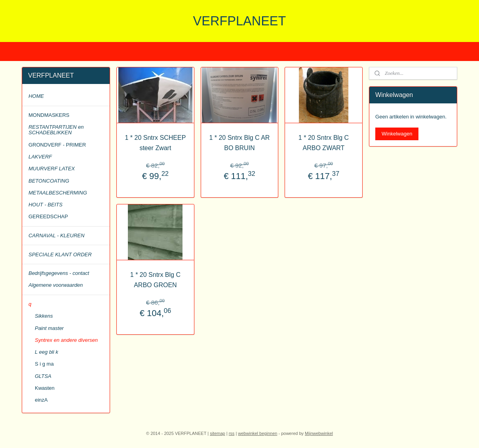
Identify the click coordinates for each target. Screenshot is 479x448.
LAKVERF (40, 157)
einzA (41, 400)
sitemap (218, 433)
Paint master (49, 328)
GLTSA (43, 376)
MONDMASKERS (49, 115)
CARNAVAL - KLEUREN (56, 235)
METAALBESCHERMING (58, 193)
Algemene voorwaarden (56, 285)
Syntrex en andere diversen (66, 340)
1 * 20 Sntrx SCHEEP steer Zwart (156, 143)
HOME (36, 96)
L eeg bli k (47, 352)
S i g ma (44, 364)
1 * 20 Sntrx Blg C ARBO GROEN (155, 280)
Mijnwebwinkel (319, 433)
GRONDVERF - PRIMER (57, 145)
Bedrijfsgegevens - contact (59, 273)
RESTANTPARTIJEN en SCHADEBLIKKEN (56, 130)
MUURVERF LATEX (52, 169)
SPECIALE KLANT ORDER (60, 255)
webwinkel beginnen (258, 433)
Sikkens (44, 316)
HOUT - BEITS (46, 205)
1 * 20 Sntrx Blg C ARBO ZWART (324, 143)
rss (232, 433)
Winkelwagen (397, 134)
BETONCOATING (49, 181)
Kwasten (45, 388)
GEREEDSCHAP (48, 216)
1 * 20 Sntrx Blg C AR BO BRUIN (239, 143)
